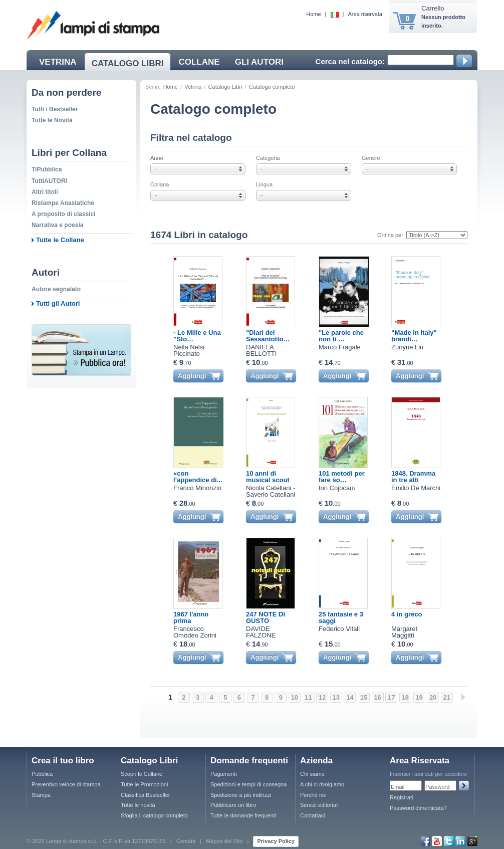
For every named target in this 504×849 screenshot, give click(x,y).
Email (398, 787)
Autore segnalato (56, 289)
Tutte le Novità (52, 120)
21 (447, 697)
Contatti (186, 841)
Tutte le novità (138, 805)
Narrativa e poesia (57, 225)
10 (295, 697)
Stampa (41, 795)
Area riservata (365, 14)
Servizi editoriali (319, 805)
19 (419, 697)
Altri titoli (45, 192)
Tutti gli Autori (58, 303)
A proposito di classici (64, 214)
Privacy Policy (276, 841)
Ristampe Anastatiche (63, 203)
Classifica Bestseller (145, 795)
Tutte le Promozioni (144, 784)
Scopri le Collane (142, 774)
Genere (411, 165)
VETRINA (58, 62)
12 (322, 697)
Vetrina (193, 87)
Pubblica (42, 774)
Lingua (305, 192)
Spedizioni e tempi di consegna (248, 784)
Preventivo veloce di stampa (66, 784)
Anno (200, 165)
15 (364, 697)
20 (433, 697)
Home (313, 14)
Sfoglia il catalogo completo (154, 815)
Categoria (305, 165)
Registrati (401, 797)
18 (405, 697)
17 (391, 697)
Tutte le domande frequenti (243, 815)
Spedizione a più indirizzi (241, 795)
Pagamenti (224, 774)
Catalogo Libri (225, 87)
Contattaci (313, 815)
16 (377, 697)
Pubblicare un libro (233, 805)
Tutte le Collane (60, 240)
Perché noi (313, 795)
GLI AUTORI (259, 62)
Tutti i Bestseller (55, 109)
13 (336, 697)
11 (308, 697)
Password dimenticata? (418, 808)
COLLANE (199, 62)
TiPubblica (47, 169)
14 (350, 697)
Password (437, 787)
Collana (200, 192)
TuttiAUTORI (49, 181)
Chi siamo (312, 774)
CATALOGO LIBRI (128, 63)
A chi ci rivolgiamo (322, 784)
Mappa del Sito (224, 841)
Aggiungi (192, 376)
